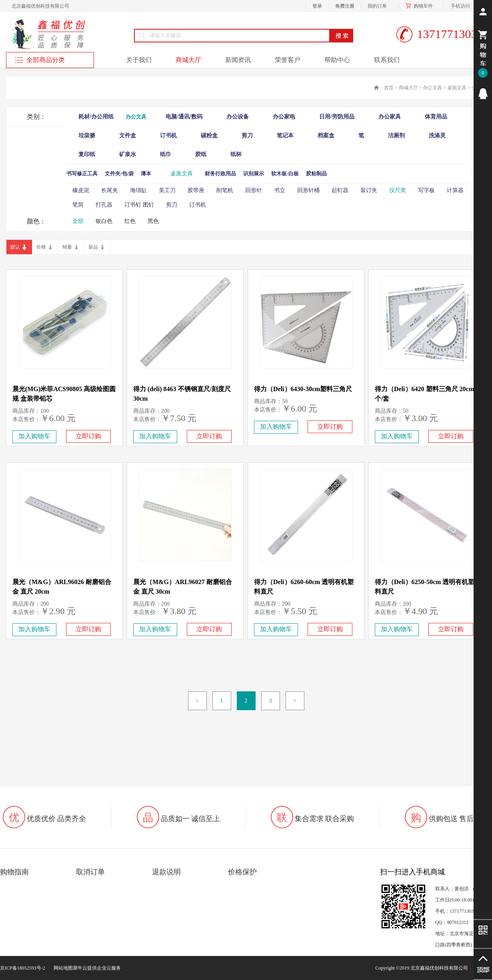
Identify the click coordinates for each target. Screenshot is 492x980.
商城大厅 (408, 88)
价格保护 (242, 872)
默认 (15, 247)
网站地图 (62, 968)
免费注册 (345, 6)
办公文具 (432, 88)
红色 (130, 221)
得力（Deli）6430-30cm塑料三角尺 (303, 389)
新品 (93, 247)
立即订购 (88, 436)
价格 (41, 247)
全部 (78, 221)
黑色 (153, 221)
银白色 (104, 221)
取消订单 (90, 872)
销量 (67, 247)
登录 (317, 6)
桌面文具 (457, 88)
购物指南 (14, 872)
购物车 (421, 6)
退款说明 (166, 872)
